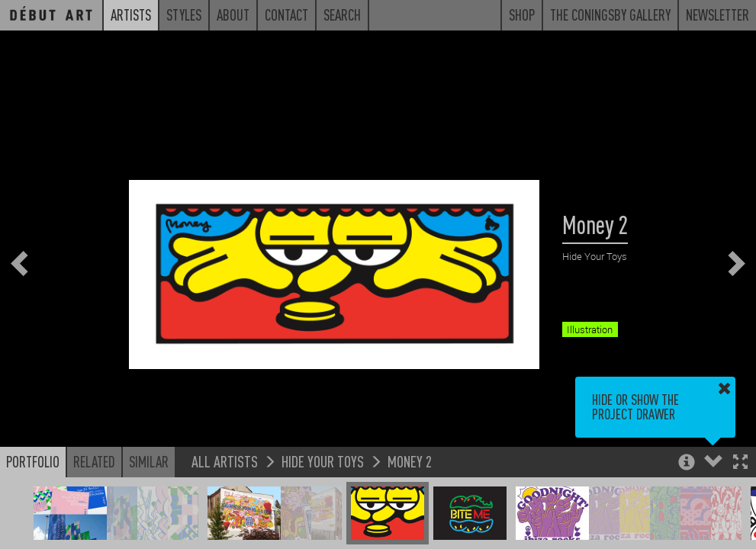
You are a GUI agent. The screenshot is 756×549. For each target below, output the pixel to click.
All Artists (225, 461)
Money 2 (410, 461)
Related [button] (94, 461)
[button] (740, 463)
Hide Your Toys (323, 461)
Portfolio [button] (33, 461)
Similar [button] (149, 461)
